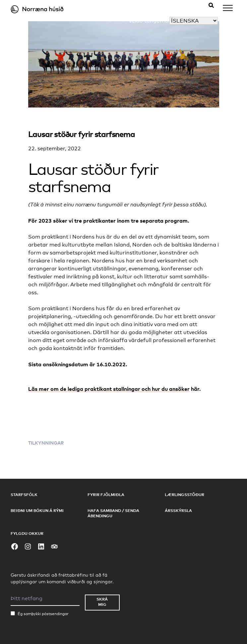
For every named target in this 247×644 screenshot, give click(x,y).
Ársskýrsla (178, 510)
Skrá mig (102, 602)
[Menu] (228, 9)
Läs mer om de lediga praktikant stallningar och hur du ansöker (109, 389)
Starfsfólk (24, 495)
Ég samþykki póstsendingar (43, 614)
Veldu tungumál (149, 21)
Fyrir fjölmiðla (106, 495)
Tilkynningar (46, 443)
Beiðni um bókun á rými (37, 510)
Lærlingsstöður (185, 495)
